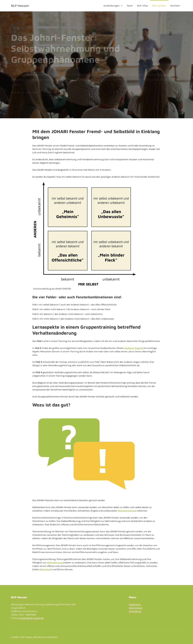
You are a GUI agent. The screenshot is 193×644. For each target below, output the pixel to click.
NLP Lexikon (159, 6)
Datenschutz (136, 608)
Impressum (135, 604)
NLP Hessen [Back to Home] (20, 6)
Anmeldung (135, 611)
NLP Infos (143, 6)
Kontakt (175, 6)
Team (130, 6)
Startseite (16, 92)
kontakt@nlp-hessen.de (31, 618)
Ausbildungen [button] (113, 6)
